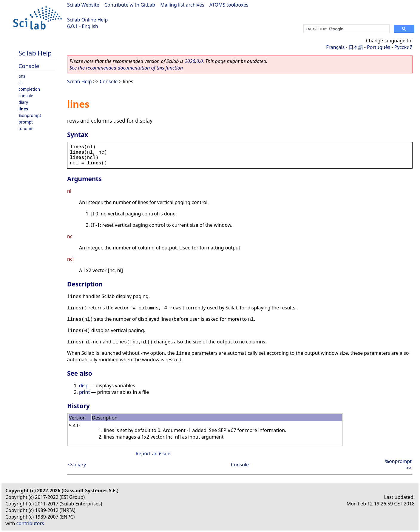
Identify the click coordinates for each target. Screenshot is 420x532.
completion (29, 89)
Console (29, 66)
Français (335, 47)
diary (23, 102)
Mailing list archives (182, 5)
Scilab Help (35, 53)
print (84, 392)
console (26, 96)
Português (379, 47)
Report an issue (153, 454)
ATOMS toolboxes (229, 5)
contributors (30, 523)
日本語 (356, 47)
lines (23, 109)
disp (84, 385)
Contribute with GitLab (130, 5)
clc (21, 83)
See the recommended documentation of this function (126, 68)
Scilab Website (83, 5)
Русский (403, 47)
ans (22, 76)
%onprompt (30, 115)
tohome (26, 128)
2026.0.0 (194, 61)
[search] (346, 29)
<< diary (77, 465)
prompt (26, 122)
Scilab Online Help (87, 20)
